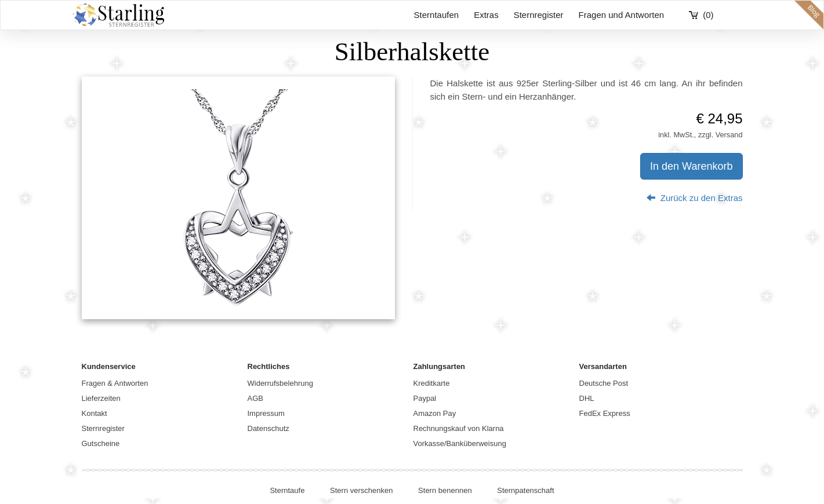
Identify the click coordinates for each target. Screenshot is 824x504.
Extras (486, 15)
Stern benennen (445, 490)
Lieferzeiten (101, 398)
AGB (255, 398)
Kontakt (95, 413)
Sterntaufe (287, 490)
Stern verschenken (361, 490)
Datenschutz (268, 428)
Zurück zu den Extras (695, 198)
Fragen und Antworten (622, 15)
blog (809, 15)
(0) (708, 15)
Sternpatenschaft (525, 490)
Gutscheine (101, 443)
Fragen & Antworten (115, 383)
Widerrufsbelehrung (280, 383)
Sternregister (539, 15)
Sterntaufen (437, 15)
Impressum (266, 413)
